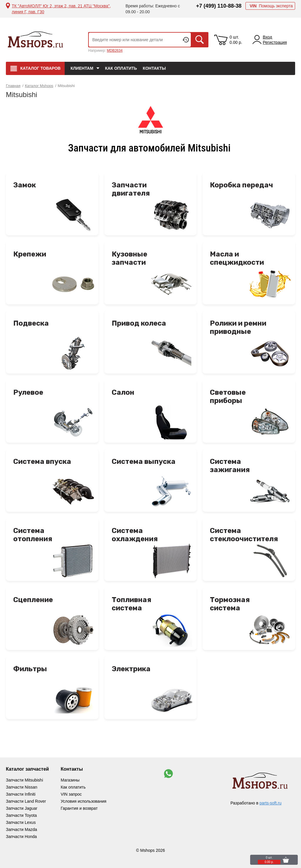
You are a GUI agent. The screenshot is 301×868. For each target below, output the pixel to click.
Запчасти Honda (21, 837)
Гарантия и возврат (79, 808)
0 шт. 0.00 (236, 40)
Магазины (70, 780)
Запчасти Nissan (22, 787)
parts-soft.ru (271, 803)
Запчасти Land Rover (26, 801)
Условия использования (83, 801)
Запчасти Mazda (21, 829)
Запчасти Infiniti (21, 794)
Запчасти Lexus (21, 822)
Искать (200, 40)
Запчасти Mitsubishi (24, 780)
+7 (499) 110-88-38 (219, 6)
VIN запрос (71, 794)
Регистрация (275, 42)
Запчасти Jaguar (22, 808)
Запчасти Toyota (21, 815)
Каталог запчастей (27, 769)
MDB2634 (114, 51)
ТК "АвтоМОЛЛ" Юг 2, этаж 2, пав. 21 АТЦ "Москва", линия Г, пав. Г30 (61, 9)
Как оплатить (121, 68)
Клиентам (82, 68)
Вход (267, 37)
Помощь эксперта (271, 6)
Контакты (154, 68)
